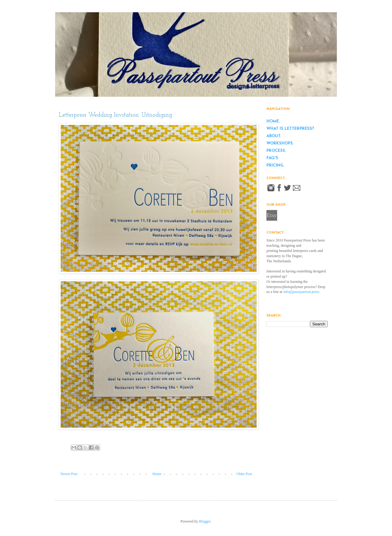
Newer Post (69, 474)
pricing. (275, 165)
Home (157, 474)
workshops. (280, 143)
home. (273, 121)
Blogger (205, 521)
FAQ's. (273, 158)
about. (274, 136)
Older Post (244, 474)
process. (276, 151)
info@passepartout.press (301, 292)
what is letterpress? (290, 129)
